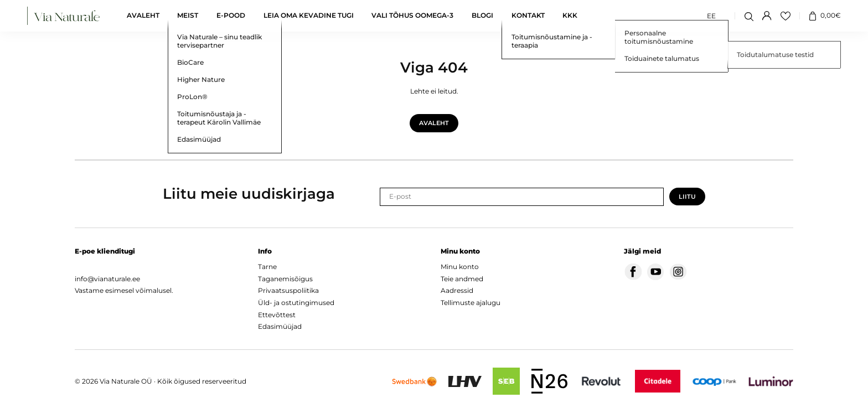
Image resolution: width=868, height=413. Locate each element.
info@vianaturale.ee (107, 279)
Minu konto (460, 267)
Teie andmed (462, 279)
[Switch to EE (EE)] (711, 16)
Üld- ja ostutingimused (296, 303)
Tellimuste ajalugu (471, 303)
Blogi (482, 16)
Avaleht (143, 16)
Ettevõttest (277, 315)
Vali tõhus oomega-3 (412, 16)
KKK (570, 16)
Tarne (267, 267)
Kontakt (528, 16)
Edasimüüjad (280, 326)
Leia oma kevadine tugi (309, 16)
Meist (188, 16)
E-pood (231, 16)
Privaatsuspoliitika (288, 290)
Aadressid (457, 290)
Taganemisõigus (285, 279)
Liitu (687, 197)
